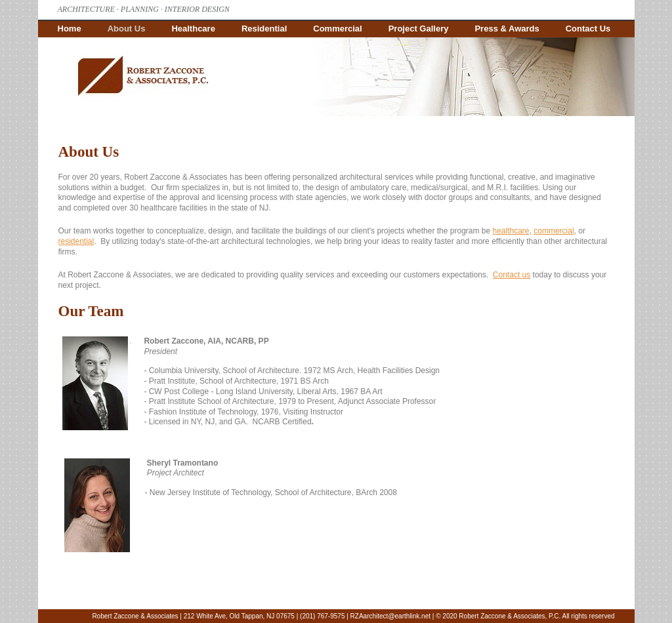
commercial (554, 231)
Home (70, 29)
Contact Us (588, 29)
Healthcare (193, 29)
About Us (127, 29)
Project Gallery (419, 29)
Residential (264, 29)
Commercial (337, 29)
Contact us (512, 275)
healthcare (511, 231)
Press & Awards (507, 29)
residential (76, 241)
